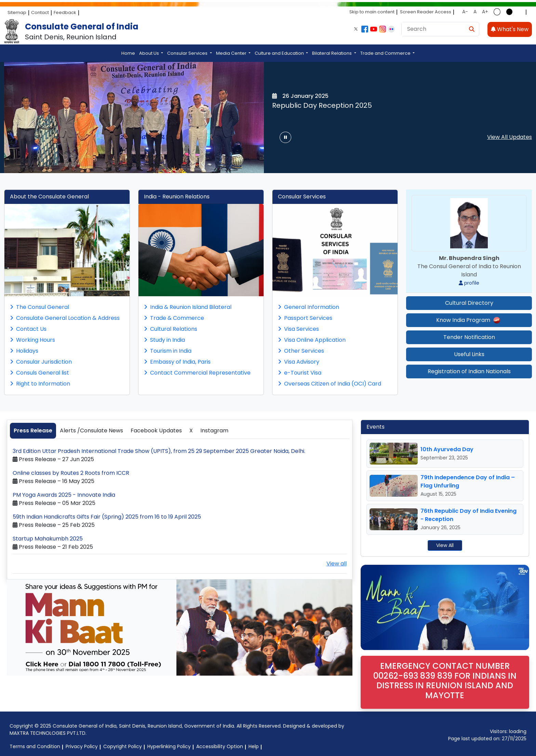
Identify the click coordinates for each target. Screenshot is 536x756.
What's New (510, 29)
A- (465, 12)
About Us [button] (150, 53)
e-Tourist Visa (300, 373)
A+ (485, 12)
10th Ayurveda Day (447, 449)
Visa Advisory (299, 362)
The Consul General (39, 307)
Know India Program (469, 320)
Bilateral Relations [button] (332, 53)
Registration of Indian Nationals (469, 371)
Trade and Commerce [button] (386, 53)
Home (128, 53)
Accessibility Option (220, 746)
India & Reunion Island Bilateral (188, 307)
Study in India (164, 340)
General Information (309, 307)
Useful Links (469, 354)
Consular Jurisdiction (41, 362)
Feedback (65, 12)
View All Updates (510, 137)
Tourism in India (168, 351)
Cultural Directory (469, 303)
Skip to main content (372, 12)
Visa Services (298, 329)
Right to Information (40, 384)
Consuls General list (39, 373)
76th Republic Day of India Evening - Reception (468, 515)
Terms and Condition (35, 746)
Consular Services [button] (188, 53)
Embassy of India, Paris (177, 362)
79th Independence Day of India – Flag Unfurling (468, 481)
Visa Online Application (312, 340)
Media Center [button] (232, 53)
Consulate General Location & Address (65, 318)
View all (337, 564)
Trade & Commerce (174, 318)
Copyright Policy (123, 746)
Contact (40, 12)
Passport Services (305, 318)
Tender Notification (469, 337)
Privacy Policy (82, 746)
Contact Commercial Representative (197, 373)
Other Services (301, 351)
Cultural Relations (171, 329)
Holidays (24, 351)
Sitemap (17, 12)
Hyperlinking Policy (169, 746)
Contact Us (28, 329)
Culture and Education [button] (280, 53)
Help (254, 746)
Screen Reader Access (426, 12)
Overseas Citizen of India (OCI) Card (330, 384)
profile (469, 283)
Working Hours (32, 340)
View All (445, 545)
